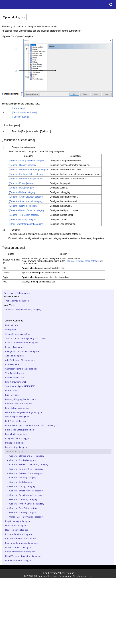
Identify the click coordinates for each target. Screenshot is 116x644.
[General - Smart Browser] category (26, 491)
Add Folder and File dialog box (20, 360)
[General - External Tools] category (26, 473)
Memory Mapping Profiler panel (21, 399)
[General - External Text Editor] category (28, 464)
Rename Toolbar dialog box (19, 534)
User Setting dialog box (16, 525)
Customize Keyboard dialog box (21, 539)
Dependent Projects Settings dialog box (24, 412)
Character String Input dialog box (21, 369)
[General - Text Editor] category (24, 508)
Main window (12, 325)
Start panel (11, 330)
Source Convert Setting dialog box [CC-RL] (26, 338)
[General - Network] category (23, 499)
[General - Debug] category (22, 486)
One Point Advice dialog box (19, 560)
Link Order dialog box (16, 421)
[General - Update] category (22, 512)
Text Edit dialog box (15, 373)
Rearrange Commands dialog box (21, 543)
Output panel (12, 390)
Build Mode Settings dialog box (20, 430)
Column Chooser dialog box (19, 404)
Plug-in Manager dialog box (18, 521)
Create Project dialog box (18, 334)
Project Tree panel (14, 347)
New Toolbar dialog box (17, 530)
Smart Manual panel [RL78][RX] (20, 386)
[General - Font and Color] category (26, 469)
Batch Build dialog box (16, 434)
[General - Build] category (21, 482)
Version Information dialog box (20, 552)
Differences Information (17, 293)
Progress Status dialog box (18, 438)
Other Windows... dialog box (19, 547)
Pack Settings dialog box (17, 301)
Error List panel (13, 395)
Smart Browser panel (16, 382)
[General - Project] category (22, 478)
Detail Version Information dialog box (23, 556)
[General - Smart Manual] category (25, 495)
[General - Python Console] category (26, 504)
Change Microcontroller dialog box (22, 351)
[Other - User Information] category (26, 517)
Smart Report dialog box (17, 417)
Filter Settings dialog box (17, 408)
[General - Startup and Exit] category (23, 310)
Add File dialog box (14, 356)
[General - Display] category (22, 460)
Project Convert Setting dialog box (22, 343)
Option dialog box (16, 451)
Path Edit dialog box (15, 377)
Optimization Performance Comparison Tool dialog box (32, 425)
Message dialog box (15, 443)
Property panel (13, 364)
